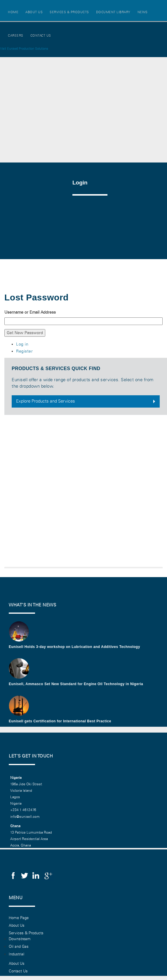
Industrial (16, 954)
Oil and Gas (19, 947)
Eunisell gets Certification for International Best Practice (60, 721)
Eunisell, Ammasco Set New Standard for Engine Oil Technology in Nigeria (76, 684)
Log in (22, 344)
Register (24, 351)
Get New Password (25, 333)
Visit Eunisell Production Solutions (24, 49)
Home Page (19, 918)
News (143, 12)
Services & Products (69, 12)
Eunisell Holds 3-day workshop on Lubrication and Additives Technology (74, 647)
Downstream (20, 939)
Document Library (113, 12)
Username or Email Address (30, 312)
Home (13, 12)
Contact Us (41, 36)
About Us (34, 12)
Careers (16, 36)
